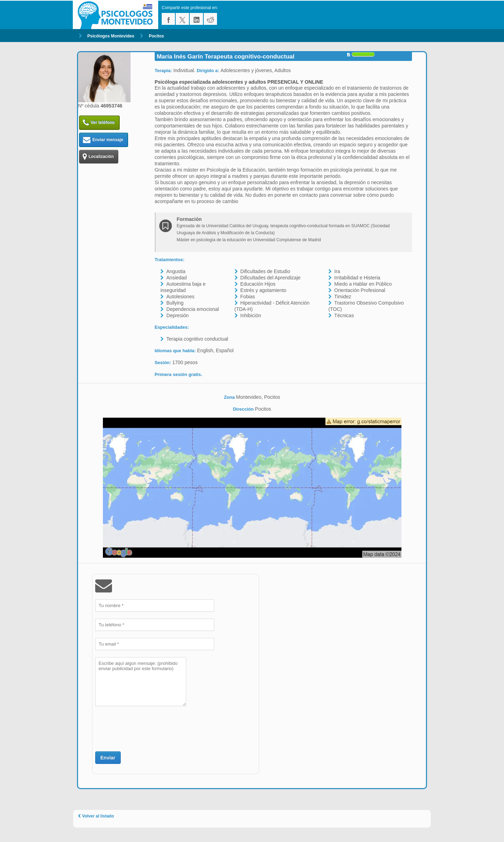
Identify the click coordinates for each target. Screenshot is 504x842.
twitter (182, 19)
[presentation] (148, 728)
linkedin (196, 19)
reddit (210, 19)
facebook (168, 19)
